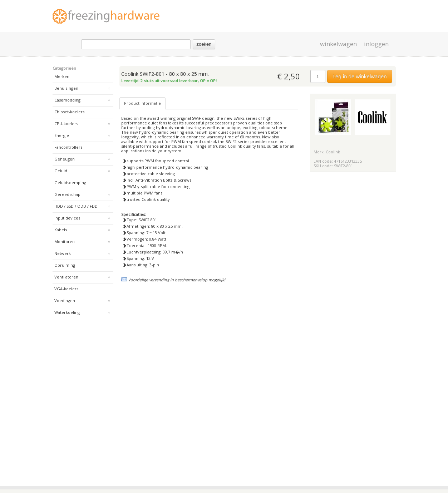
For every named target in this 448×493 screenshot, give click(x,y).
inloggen (376, 44)
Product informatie (142, 103)
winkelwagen (338, 44)
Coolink (333, 152)
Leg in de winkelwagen (360, 76)
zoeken (204, 44)
